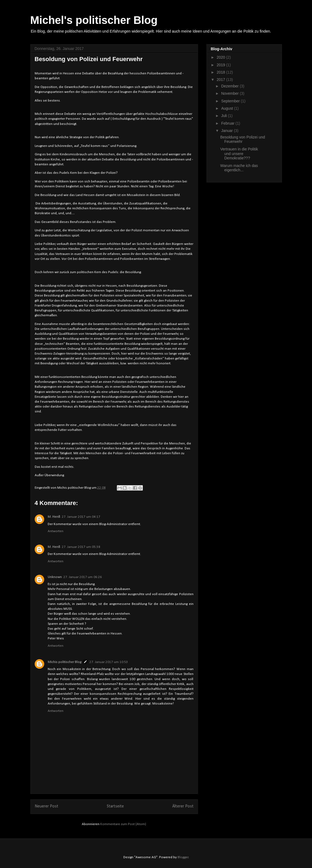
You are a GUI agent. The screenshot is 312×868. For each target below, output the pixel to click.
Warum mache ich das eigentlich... (239, 168)
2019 (221, 65)
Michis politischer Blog (65, 662)
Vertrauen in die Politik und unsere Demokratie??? (239, 154)
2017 (221, 80)
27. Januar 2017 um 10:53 (109, 662)
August (228, 108)
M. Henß (54, 517)
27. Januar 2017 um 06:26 (83, 577)
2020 (221, 57)
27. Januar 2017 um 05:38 (81, 547)
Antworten (56, 531)
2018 (221, 72)
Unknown (55, 577)
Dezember (230, 86)
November (230, 93)
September (231, 101)
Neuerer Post (46, 806)
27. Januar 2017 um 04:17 (81, 517)
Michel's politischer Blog (94, 20)
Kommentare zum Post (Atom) (123, 824)
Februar (228, 123)
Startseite (115, 806)
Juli (225, 116)
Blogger (183, 857)
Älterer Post (183, 806)
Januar (228, 131)
